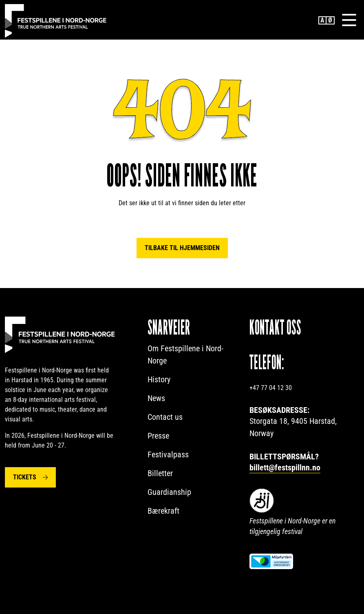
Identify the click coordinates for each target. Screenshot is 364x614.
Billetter (160, 474)
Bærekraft (163, 511)
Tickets (25, 478)
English (322, 20)
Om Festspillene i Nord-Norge (185, 355)
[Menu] (349, 20)
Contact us (165, 417)
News (156, 399)
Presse (158, 436)
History (159, 380)
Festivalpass (168, 455)
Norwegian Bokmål (331, 20)
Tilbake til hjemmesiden (182, 248)
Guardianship (169, 492)
